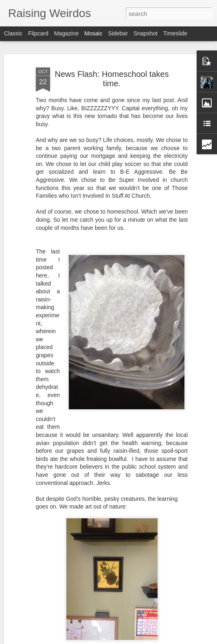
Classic (13, 33)
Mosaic (93, 33)
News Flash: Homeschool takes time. (112, 79)
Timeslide (175, 33)
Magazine (67, 33)
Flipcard (38, 33)
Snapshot (146, 33)
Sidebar (118, 33)
